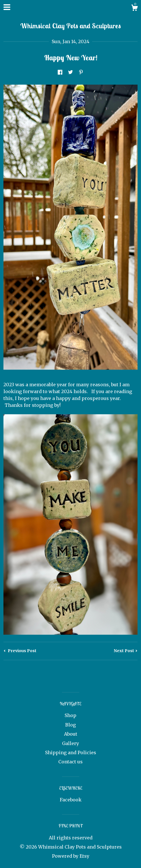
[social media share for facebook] (60, 72)
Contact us (70, 762)
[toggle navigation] (7, 7)
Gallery (70, 743)
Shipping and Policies (71, 752)
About (71, 734)
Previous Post (20, 651)
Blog (70, 725)
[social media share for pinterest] (81, 72)
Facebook (71, 800)
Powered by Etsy (71, 856)
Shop (70, 715)
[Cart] (134, 9)
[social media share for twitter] (70, 72)
